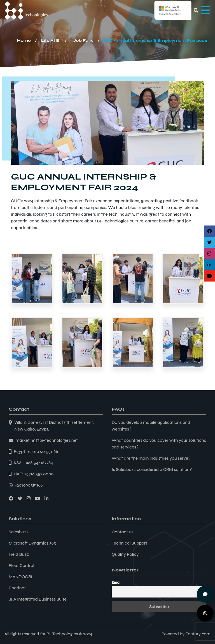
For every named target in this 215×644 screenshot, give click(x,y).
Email (117, 582)
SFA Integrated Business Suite (38, 599)
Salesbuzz (19, 532)
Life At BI (51, 40)
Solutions (20, 519)
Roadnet (17, 588)
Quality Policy (125, 554)
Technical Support (129, 543)
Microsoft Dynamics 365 (32, 543)
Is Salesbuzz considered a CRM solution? (152, 469)
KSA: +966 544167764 (33, 463)
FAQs (118, 409)
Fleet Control (21, 565)
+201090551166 (29, 485)
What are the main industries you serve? (151, 458)
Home (24, 40)
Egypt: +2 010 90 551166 (36, 451)
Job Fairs (83, 40)
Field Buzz (19, 554)
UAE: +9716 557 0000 (34, 474)
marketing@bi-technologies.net (47, 440)
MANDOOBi (20, 577)
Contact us (122, 532)
